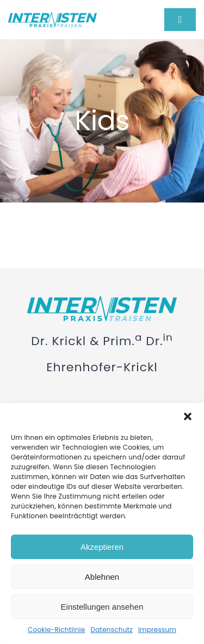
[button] (188, 416)
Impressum (157, 630)
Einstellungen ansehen (102, 607)
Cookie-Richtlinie (56, 630)
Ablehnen (102, 577)
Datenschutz (111, 630)
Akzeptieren (102, 547)
